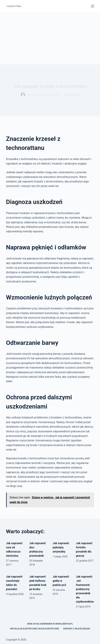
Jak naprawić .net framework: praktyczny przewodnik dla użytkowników (85, 589)
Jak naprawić (72, 95)
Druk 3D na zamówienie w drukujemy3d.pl (50, 624)
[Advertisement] (50, 38)
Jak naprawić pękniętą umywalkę (61, 547)
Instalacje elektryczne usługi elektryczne (35, 629)
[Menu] (93, 6)
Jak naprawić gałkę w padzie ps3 (61, 581)
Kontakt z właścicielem (77, 629)
